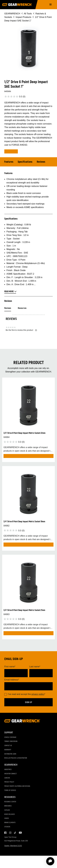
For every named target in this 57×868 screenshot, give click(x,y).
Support (9, 733)
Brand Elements (10, 823)
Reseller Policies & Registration (16, 758)
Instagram (10, 833)
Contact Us (8, 746)
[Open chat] (50, 861)
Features (9, 162)
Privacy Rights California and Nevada (17, 786)
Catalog (7, 810)
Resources (22, 308)
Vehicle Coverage (10, 737)
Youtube (20, 833)
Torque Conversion (11, 741)
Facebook (5, 833)
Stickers (7, 827)
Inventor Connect (11, 774)
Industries (8, 770)
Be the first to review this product (21, 330)
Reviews (41, 162)
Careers (7, 778)
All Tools (28, 14)
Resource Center (10, 802)
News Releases (10, 814)
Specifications (25, 162)
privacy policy (38, 694)
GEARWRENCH (12, 14)
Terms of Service (10, 790)
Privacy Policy (9, 782)
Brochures (8, 806)
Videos (7, 818)
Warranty (8, 750)
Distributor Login (10, 754)
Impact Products (24, 17)
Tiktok (15, 833)
